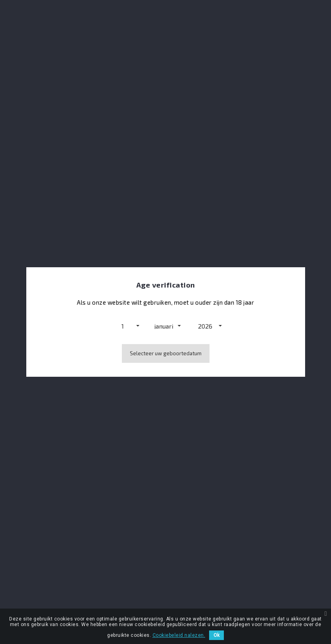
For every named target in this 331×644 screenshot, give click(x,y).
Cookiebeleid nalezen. (179, 635)
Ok (216, 635)
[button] (124, 326)
